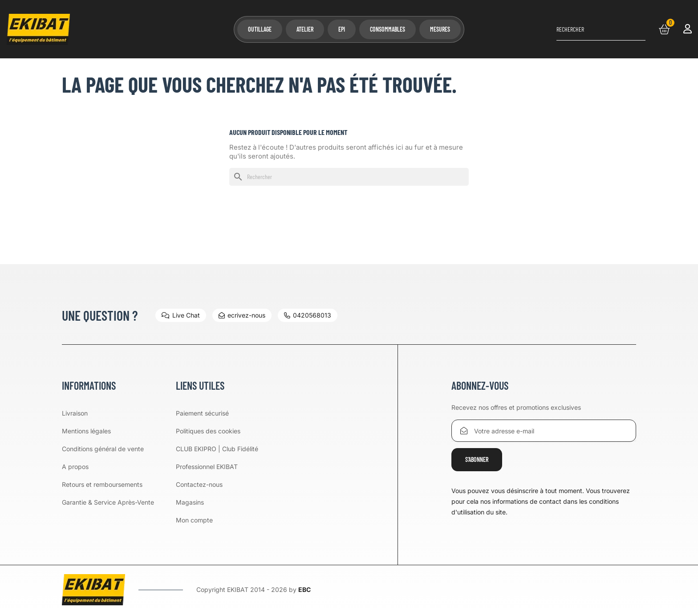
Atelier (305, 29)
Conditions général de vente (103, 449)
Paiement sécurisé (202, 413)
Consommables (388, 29)
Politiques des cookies (208, 431)
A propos (75, 467)
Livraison (75, 413)
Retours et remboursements (102, 484)
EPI (342, 29)
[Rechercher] (601, 29)
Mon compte (194, 520)
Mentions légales (86, 431)
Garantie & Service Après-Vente (108, 502)
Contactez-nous (199, 484)
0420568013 (308, 315)
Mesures (440, 29)
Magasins (190, 502)
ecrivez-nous (242, 315)
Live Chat (181, 315)
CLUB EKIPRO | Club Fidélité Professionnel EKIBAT (217, 458)
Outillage (260, 29)
